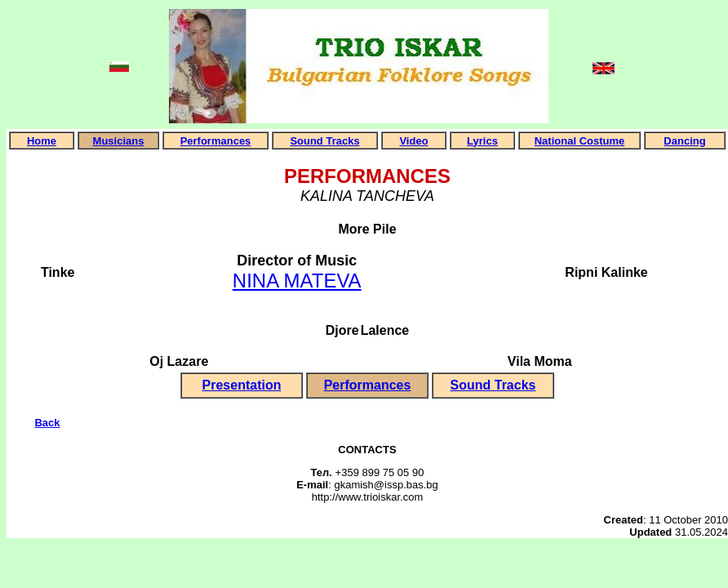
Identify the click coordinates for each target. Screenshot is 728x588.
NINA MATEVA (297, 281)
